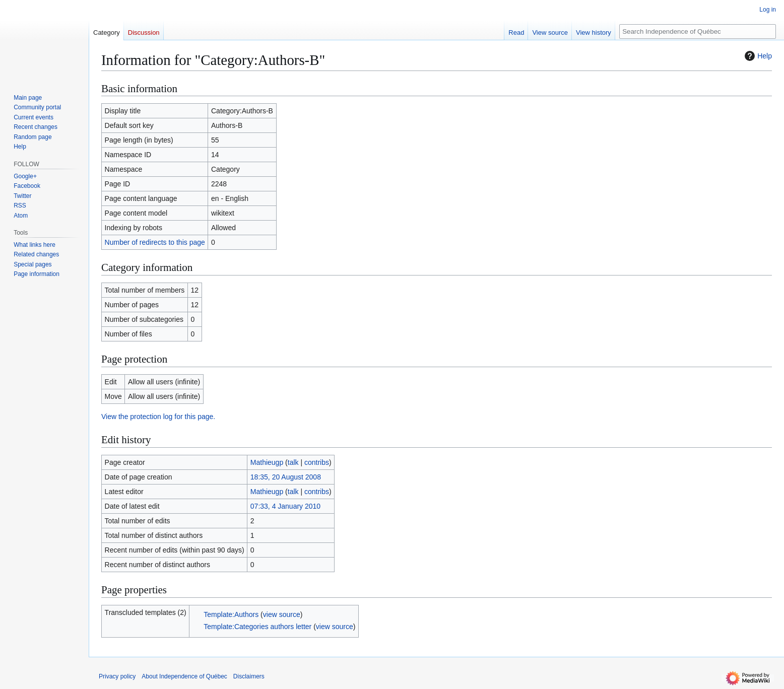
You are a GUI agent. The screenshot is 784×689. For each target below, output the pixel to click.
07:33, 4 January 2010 (285, 506)
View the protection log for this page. (158, 417)
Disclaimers (249, 676)
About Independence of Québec (184, 676)
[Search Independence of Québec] (698, 31)
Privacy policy (117, 676)
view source (282, 614)
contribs (317, 462)
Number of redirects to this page (155, 242)
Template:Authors (231, 614)
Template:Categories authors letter (257, 627)
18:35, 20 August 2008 (286, 477)
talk (293, 462)
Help (757, 56)
